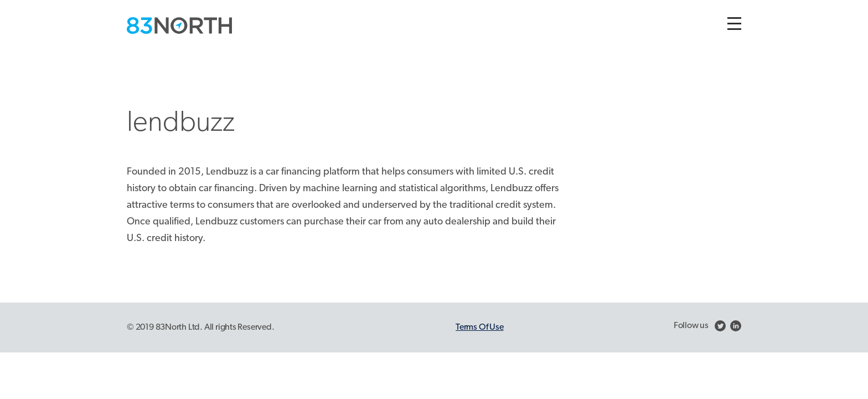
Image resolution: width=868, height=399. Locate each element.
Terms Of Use (479, 328)
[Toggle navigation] (734, 24)
